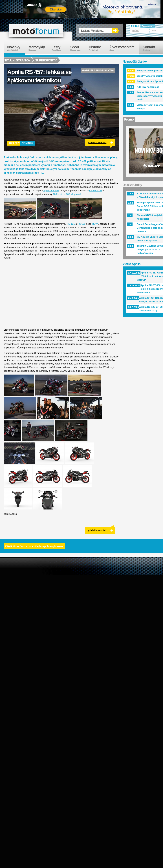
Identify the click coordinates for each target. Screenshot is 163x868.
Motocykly (38, 48)
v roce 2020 (95, 191)
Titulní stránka (17, 60)
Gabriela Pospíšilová (98, 70)
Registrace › (148, 26)
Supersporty (46, 60)
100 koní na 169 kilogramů (67, 194)
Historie (97, 48)
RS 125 (71, 224)
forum (36, 31)
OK (115, 31)
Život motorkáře (124, 48)
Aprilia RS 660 (51, 191)
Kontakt (151, 48)
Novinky (28, 143)
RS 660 (81, 224)
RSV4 (95, 224)
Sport (78, 48)
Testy (59, 48)
